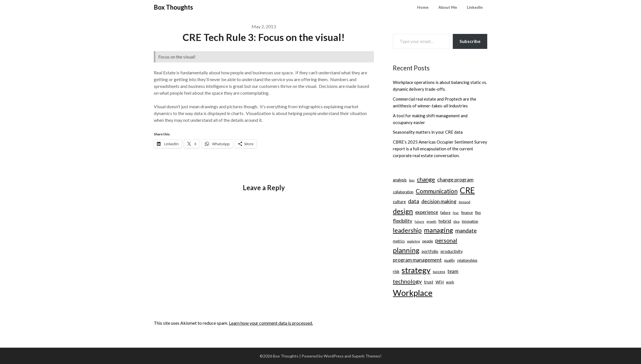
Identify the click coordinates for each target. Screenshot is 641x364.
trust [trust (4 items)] (429, 282)
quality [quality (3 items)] (449, 260)
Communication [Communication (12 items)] (437, 191)
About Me (448, 7)
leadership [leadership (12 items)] (407, 230)
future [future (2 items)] (419, 221)
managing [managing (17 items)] (438, 230)
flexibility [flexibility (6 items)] (403, 221)
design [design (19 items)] (403, 211)
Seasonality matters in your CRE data (428, 132)
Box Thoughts (173, 7)
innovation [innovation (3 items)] (470, 221)
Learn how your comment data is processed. (271, 323)
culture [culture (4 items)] (399, 202)
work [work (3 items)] (450, 282)
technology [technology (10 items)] (407, 281)
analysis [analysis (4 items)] (400, 180)
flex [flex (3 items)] (478, 213)
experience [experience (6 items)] (427, 212)
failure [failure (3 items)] (445, 213)
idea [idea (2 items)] (456, 221)
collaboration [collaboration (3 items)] (403, 192)
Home (423, 7)
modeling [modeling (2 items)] (413, 241)
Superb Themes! (367, 356)
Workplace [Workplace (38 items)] (413, 293)
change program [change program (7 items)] (455, 180)
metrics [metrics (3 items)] (399, 241)
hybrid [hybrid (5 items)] (445, 221)
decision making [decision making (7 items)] (439, 201)
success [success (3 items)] (439, 272)
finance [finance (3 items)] (467, 213)
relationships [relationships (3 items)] (467, 260)
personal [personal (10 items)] (446, 240)
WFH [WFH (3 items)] (440, 282)
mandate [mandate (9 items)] (466, 230)
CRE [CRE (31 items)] (467, 190)
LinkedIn (475, 7)
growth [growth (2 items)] (431, 221)
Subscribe (470, 41)
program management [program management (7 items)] (417, 260)
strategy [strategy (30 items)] (416, 270)
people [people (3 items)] (428, 241)
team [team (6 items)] (453, 271)
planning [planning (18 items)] (406, 250)
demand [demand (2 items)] (464, 202)
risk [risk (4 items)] (396, 271)
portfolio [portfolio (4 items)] (430, 251)
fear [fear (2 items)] (456, 213)
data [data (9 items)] (414, 201)
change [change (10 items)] (426, 179)
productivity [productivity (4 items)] (452, 251)
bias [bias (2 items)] (412, 180)
